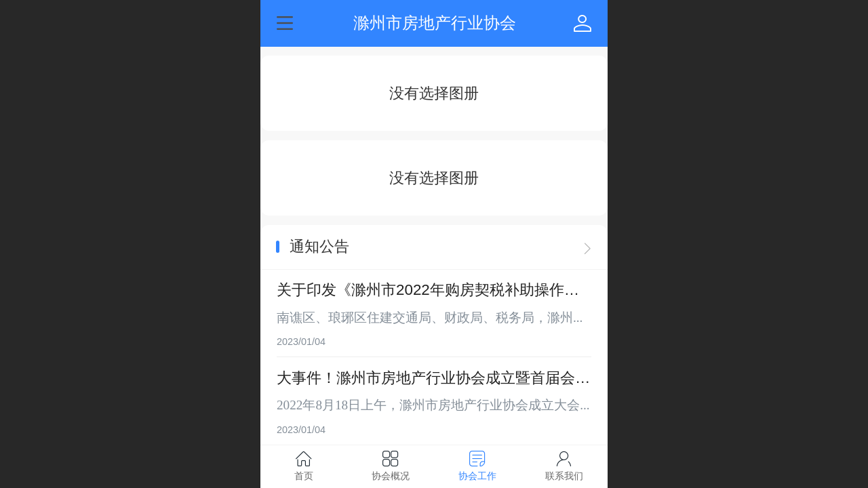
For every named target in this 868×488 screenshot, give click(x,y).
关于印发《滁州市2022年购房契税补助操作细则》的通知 (428, 291)
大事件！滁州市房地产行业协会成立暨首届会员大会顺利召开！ (433, 379)
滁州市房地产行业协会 (435, 23)
